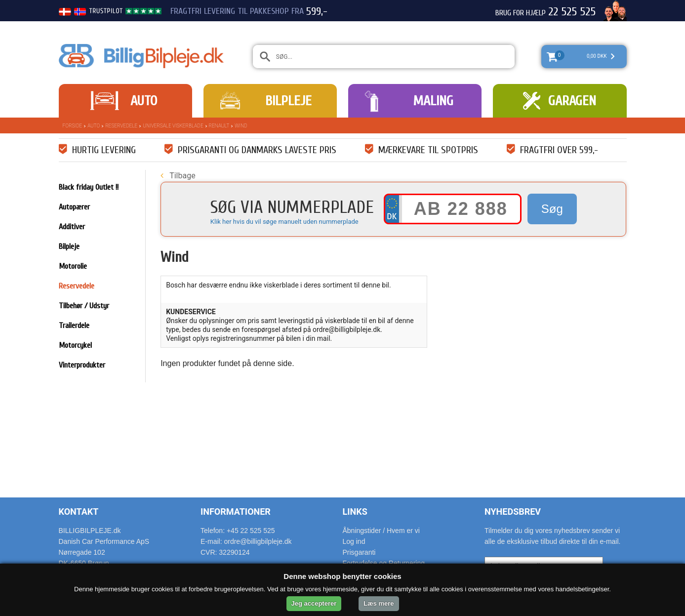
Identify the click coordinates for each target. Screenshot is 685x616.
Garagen (572, 101)
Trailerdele (74, 326)
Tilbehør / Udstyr (84, 306)
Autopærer (74, 207)
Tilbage (178, 176)
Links (355, 512)
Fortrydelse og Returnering (384, 563)
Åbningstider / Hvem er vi (381, 531)
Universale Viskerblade (173, 126)
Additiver (72, 227)
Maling (433, 101)
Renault (219, 126)
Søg (552, 209)
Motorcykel (75, 345)
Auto (144, 101)
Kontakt (79, 512)
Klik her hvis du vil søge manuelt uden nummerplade (284, 222)
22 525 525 (572, 12)
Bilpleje (288, 101)
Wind (241, 126)
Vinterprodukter (82, 365)
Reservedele (121, 126)
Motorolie (73, 266)
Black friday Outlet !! (89, 187)
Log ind (354, 541)
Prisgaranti (359, 552)
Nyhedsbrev (513, 512)
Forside (73, 126)
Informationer (236, 512)
